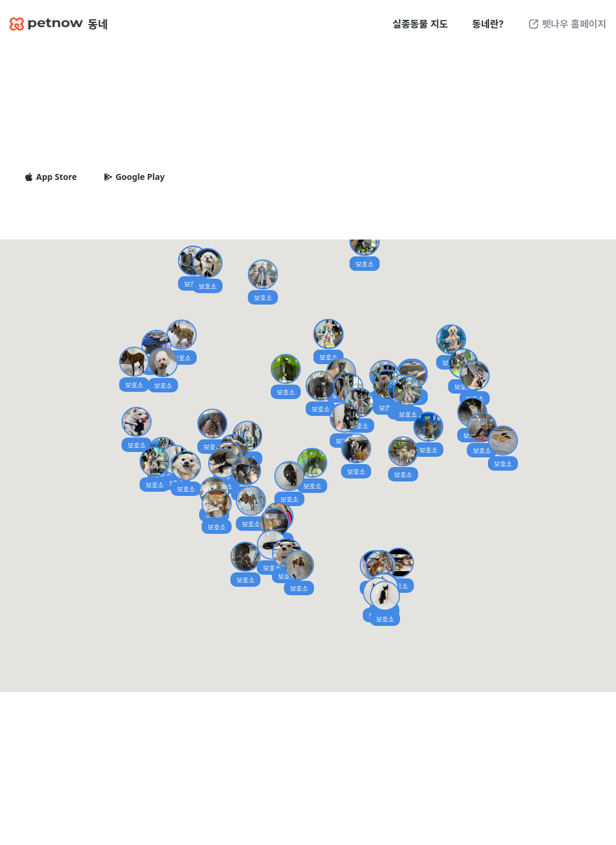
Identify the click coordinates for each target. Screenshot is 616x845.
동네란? (488, 24)
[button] (245, 564)
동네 (59, 24)
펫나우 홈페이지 (567, 24)
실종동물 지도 (420, 24)
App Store (51, 177)
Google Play (134, 177)
